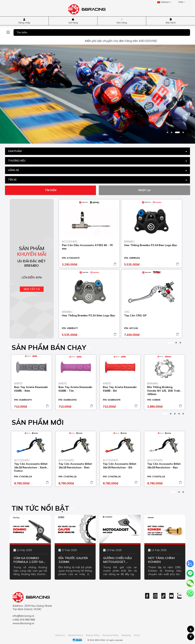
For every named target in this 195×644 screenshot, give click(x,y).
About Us (60, 635)
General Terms (76, 635)
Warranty (126, 635)
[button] (167, 132)
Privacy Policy (93, 635)
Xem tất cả (32, 289)
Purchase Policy (110, 635)
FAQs (137, 635)
